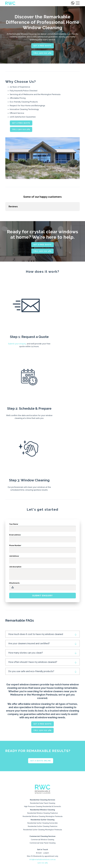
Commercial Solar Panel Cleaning (43, 865)
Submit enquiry (43, 618)
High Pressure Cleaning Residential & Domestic (43, 829)
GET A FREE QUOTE (42, 46)
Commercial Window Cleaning (42, 862)
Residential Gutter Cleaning (43, 842)
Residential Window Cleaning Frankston (43, 835)
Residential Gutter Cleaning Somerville (42, 845)
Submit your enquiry (17, 366)
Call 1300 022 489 (42, 53)
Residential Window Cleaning (42, 832)
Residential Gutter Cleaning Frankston (43, 848)
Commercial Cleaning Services (42, 858)
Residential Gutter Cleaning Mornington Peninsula (42, 852)
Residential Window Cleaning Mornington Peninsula (42, 839)
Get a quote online (41, 783)
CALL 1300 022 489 (21, 129)
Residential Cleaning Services (42, 822)
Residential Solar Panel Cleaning (43, 825)
